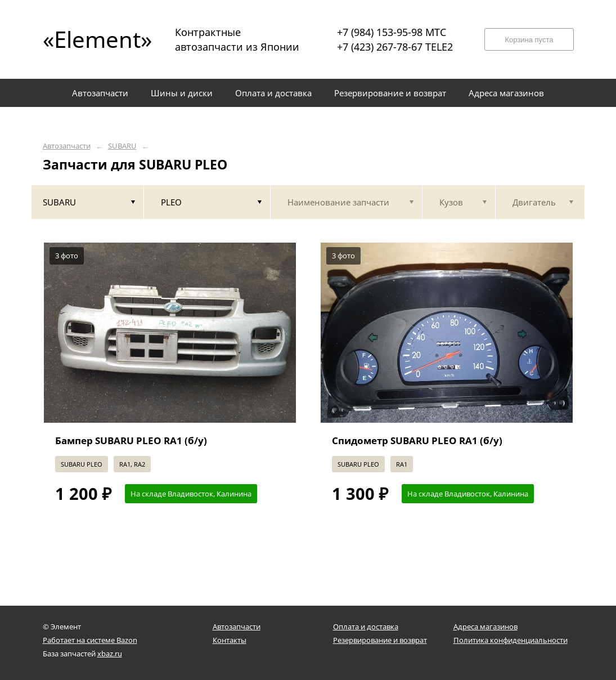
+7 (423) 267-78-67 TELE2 (395, 47)
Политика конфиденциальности (511, 640)
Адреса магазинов (485, 627)
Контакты (230, 640)
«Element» (93, 39)
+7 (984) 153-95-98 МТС (392, 32)
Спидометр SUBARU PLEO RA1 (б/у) (417, 440)
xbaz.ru (110, 654)
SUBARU (122, 146)
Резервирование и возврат (380, 640)
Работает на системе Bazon (90, 640)
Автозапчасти (67, 146)
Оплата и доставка (366, 627)
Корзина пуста (529, 40)
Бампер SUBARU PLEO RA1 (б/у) (131, 440)
